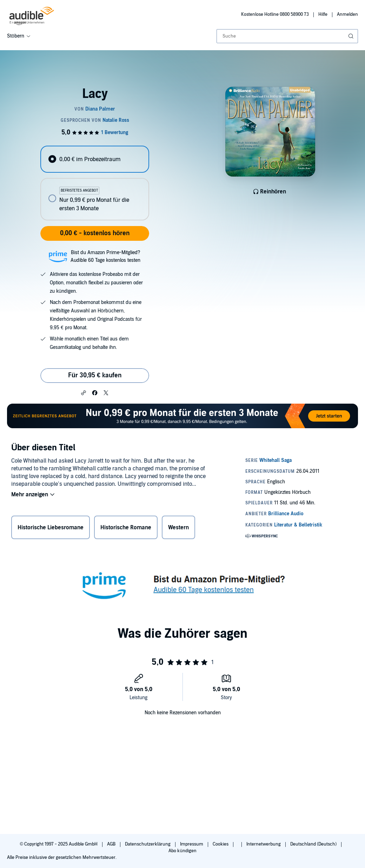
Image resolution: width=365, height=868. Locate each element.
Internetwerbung (264, 844)
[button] (84, 392)
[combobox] (287, 36)
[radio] (95, 159)
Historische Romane (126, 528)
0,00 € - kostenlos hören (95, 233)
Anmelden (347, 14)
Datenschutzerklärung (148, 844)
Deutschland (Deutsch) (314, 844)
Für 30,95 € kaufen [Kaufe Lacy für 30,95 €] (95, 375)
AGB (112, 844)
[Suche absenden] (352, 36)
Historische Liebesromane (51, 528)
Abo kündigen (182, 851)
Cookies (221, 844)
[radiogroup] (95, 183)
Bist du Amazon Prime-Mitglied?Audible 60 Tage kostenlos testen (105, 256)
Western (178, 528)
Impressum (192, 844)
